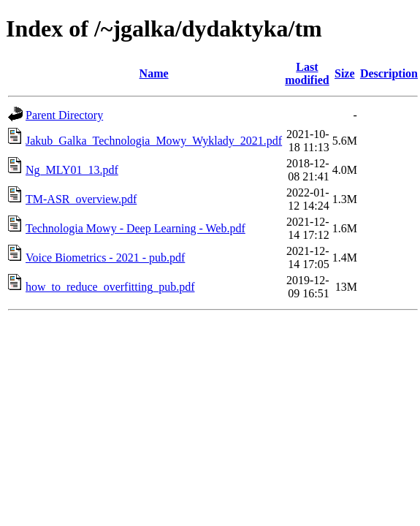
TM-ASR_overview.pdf (81, 199)
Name (154, 73)
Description (389, 73)
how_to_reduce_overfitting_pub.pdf (110, 287)
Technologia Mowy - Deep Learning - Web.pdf (135, 228)
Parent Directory (64, 115)
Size (345, 73)
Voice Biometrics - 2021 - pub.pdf (105, 258)
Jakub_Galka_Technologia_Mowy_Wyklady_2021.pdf (154, 141)
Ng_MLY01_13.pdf (72, 170)
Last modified (307, 73)
